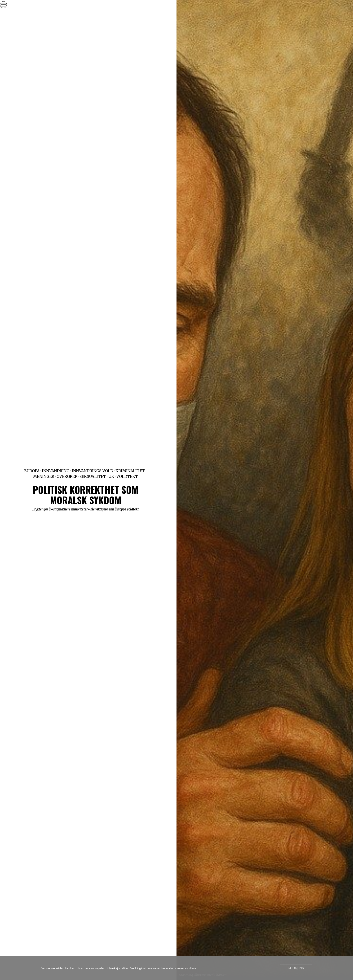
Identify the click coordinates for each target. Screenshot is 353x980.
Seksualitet (93, 476)
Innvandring (56, 471)
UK (111, 476)
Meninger (44, 476)
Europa (32, 471)
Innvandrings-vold (92, 471)
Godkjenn (296, 968)
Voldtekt (127, 476)
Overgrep (67, 476)
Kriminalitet (130, 471)
